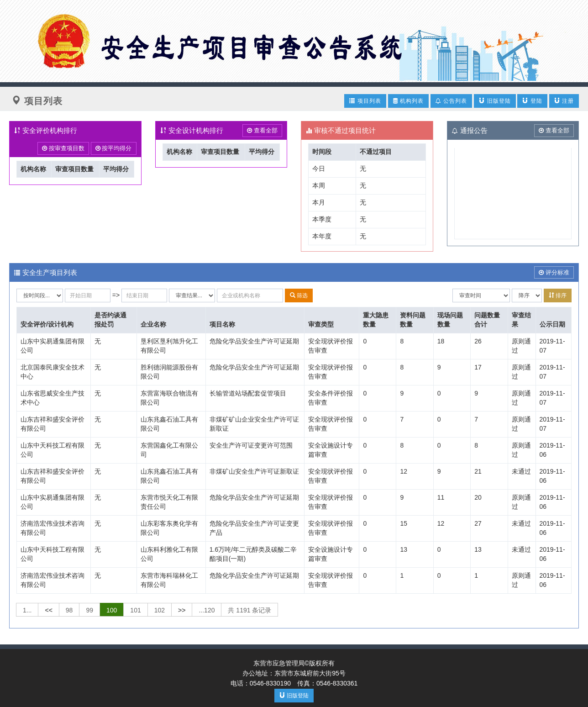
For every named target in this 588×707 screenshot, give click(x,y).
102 (160, 610)
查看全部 (262, 130)
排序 (558, 295)
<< (48, 610)
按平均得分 (114, 148)
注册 (564, 101)
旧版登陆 (495, 101)
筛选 (299, 295)
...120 (207, 610)
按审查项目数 (63, 148)
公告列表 (451, 101)
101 (135, 610)
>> (182, 610)
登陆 (532, 101)
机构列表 (408, 101)
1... (27, 610)
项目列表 (365, 101)
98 (69, 610)
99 (89, 610)
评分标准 (554, 272)
